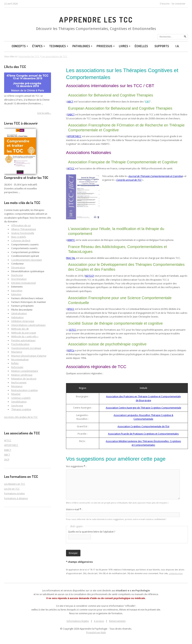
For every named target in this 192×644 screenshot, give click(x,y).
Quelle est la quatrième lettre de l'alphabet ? (92, 532)
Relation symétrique (22, 375)
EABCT (71, 115)
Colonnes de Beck (21, 241)
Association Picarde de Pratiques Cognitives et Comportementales (143, 434)
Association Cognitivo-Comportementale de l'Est (143, 426)
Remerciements (117, 621)
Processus (106, 46)
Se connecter (178, 4)
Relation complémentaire (25, 371)
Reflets (15, 363)
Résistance (17, 386)
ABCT (70, 102)
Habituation (17, 317)
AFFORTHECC (74, 136)
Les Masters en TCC (15, 484)
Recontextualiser (20, 360)
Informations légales (78, 621)
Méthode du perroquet (24, 333)
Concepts (20, 46)
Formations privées (14, 493)
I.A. (177, 46)
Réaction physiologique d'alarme (29, 356)
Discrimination (19, 279)
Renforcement (19, 383)
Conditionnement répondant (27, 260)
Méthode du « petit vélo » (25, 337)
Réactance (17, 352)
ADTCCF (90, 276)
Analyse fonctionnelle (23, 233)
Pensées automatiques (23, 340)
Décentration (18, 268)
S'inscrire (165, 4)
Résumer (16, 394)
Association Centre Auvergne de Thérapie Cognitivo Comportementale (143, 408)
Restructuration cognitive (24, 390)
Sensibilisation (19, 402)
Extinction (16, 294)
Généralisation (19, 313)
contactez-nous (176, 573)
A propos (99, 621)
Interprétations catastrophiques (28, 325)
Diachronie (17, 275)
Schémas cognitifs (21, 398)
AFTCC (71, 168)
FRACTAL (71, 258)
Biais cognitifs (19, 237)
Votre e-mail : (74, 509)
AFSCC (71, 309)
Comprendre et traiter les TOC (26, 178)
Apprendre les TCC (96, 20)
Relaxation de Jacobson (24, 379)
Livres (125, 46)
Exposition (17, 291)
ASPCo (71, 350)
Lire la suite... (44, 113)
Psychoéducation (20, 344)
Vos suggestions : (76, 466)
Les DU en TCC (12, 489)
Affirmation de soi (21, 225)
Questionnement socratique (26, 348)
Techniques (59, 46)
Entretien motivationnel (24, 283)
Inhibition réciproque (23, 321)
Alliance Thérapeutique (24, 229)
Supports (162, 46)
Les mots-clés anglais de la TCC (21, 417)
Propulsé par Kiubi (96, 632)
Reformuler (17, 367)
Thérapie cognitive (21, 409)
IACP (7, 460)
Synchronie (17, 406)
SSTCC (73, 330)
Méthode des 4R (20, 329)
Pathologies (83, 46)
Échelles (141, 46)
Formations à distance (16, 498)
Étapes (39, 46)
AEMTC (71, 240)
